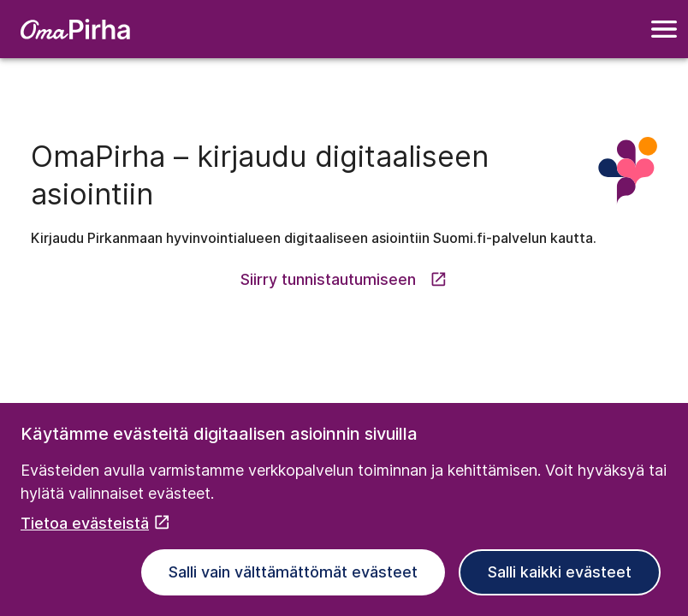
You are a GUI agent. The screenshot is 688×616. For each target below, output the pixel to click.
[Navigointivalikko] (664, 29)
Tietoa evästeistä (96, 523)
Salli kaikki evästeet (560, 572)
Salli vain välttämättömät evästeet (293, 572)
